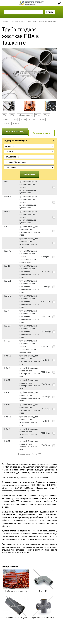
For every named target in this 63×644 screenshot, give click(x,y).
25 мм (5, 119)
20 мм (47, 115)
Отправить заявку (15, 131)
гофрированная (25, 115)
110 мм (42, 119)
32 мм (14, 119)
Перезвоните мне (42, 133)
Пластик (15, 22)
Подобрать (30, 174)
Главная (6, 22)
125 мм (6, 124)
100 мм (32, 119)
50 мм (23, 119)
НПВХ (12, 115)
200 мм (16, 124)
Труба (23, 22)
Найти (50, 12)
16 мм (38, 115)
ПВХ (5, 115)
